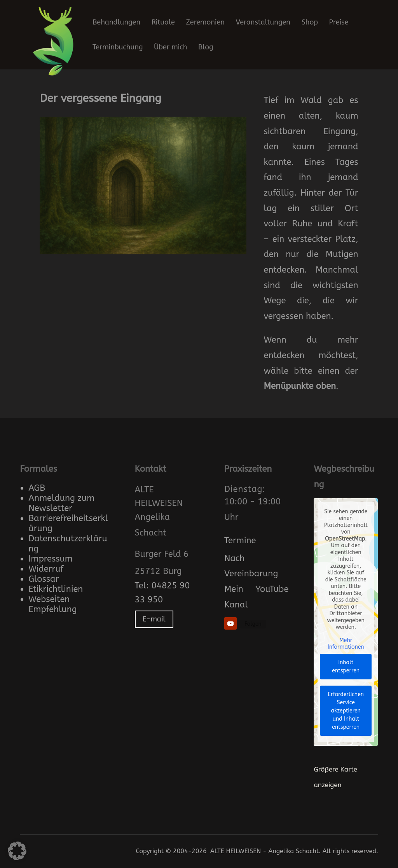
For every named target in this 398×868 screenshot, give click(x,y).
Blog (206, 48)
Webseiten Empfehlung (52, 604)
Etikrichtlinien (56, 589)
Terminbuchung (118, 48)
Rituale (163, 23)
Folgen (253, 624)
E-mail (154, 619)
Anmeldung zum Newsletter (61, 503)
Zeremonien (205, 23)
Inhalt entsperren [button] (346, 667)
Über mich (170, 48)
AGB (37, 488)
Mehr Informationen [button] (346, 644)
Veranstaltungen (263, 23)
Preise (339, 23)
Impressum (51, 559)
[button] (17, 851)
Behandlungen (116, 23)
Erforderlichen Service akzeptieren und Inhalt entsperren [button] (346, 711)
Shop (310, 23)
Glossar (44, 579)
